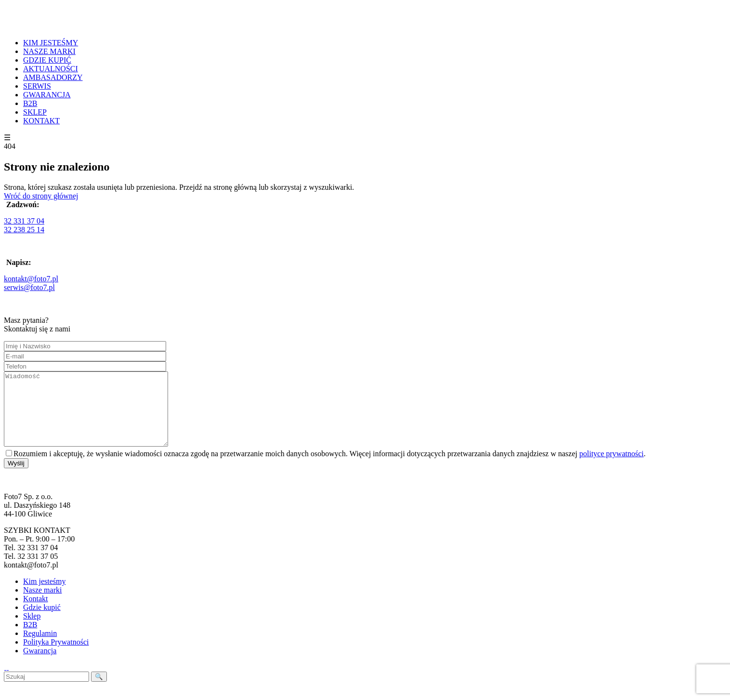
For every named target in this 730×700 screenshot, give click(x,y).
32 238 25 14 (24, 230)
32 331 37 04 (24, 221)
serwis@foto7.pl (29, 287)
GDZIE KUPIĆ (47, 60)
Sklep (32, 630)
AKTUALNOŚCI (51, 69)
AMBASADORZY (53, 77)
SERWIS (37, 86)
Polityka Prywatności (56, 656)
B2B (30, 103)
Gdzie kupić (42, 622)
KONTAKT (41, 121)
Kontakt (36, 613)
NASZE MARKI (49, 51)
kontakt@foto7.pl (31, 279)
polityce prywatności (612, 468)
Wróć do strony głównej (41, 196)
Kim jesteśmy (44, 596)
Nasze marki (42, 604)
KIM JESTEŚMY (51, 43)
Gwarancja (40, 665)
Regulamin (40, 648)
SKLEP (35, 112)
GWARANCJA (47, 95)
